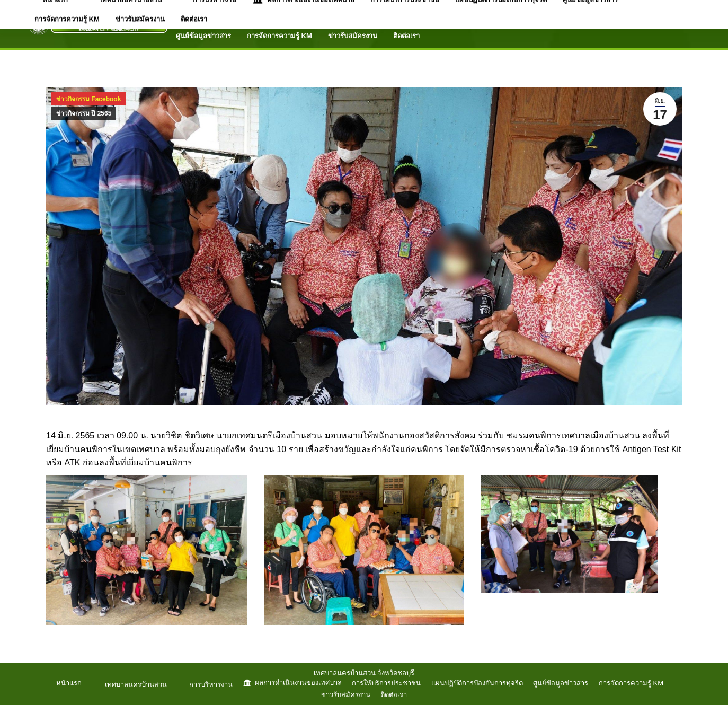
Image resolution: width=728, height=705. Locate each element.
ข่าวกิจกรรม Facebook (88, 99)
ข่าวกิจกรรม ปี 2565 (84, 113)
